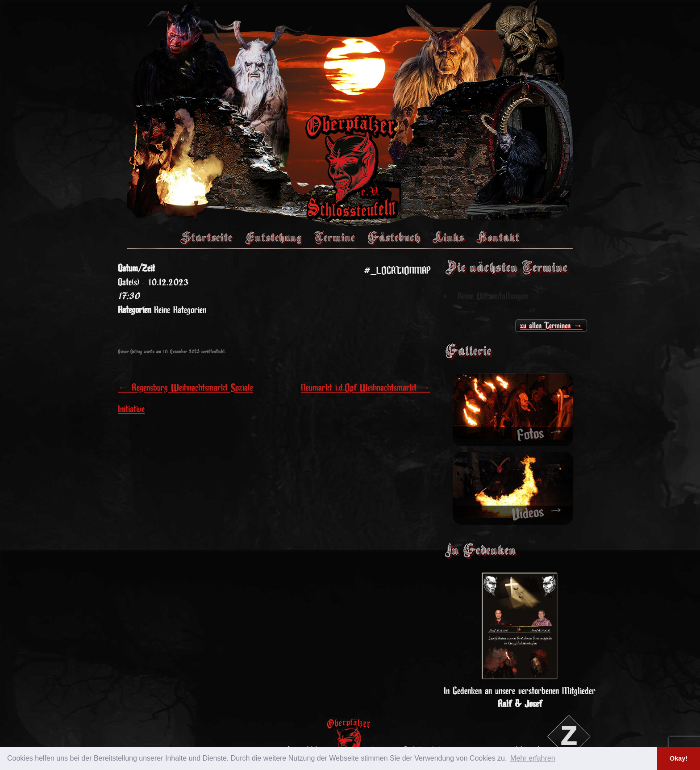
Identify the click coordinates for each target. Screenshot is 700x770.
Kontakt (498, 237)
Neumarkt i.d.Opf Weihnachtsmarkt (366, 388)
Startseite (206, 237)
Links (448, 237)
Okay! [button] (679, 758)
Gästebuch (394, 237)
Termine (335, 237)
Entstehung (273, 237)
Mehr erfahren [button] (533, 758)
